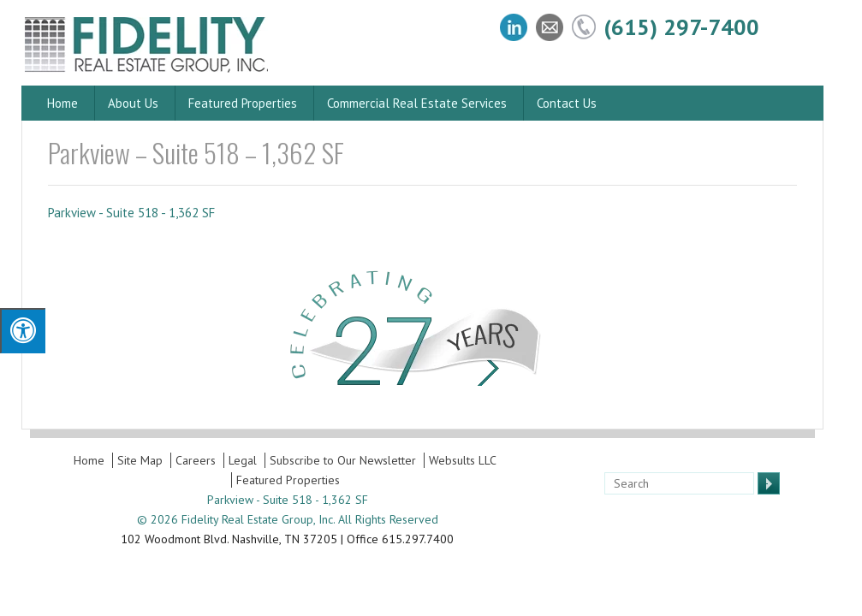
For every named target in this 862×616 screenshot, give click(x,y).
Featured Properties (243, 103)
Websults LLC (463, 460)
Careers (196, 460)
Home (62, 103)
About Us (133, 103)
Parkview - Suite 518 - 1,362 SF (131, 213)
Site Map (140, 460)
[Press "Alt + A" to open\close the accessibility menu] (23, 331)
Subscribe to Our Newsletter (343, 460)
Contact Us (567, 103)
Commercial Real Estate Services (417, 103)
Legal (243, 460)
